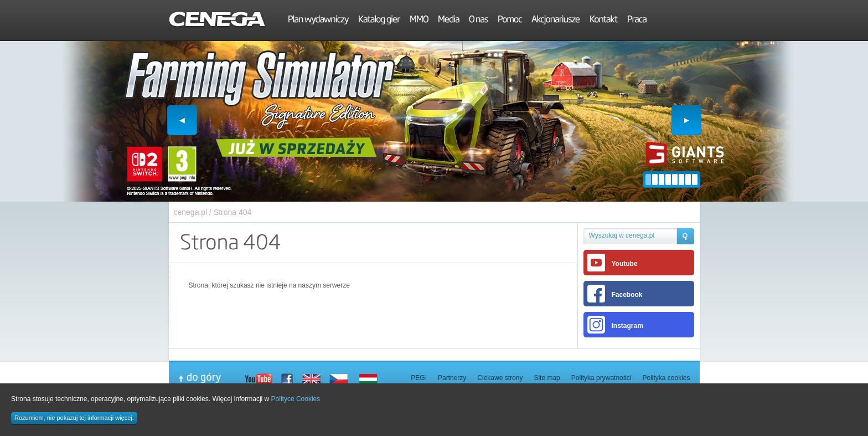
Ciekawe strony (500, 378)
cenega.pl (191, 212)
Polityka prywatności (601, 378)
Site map (547, 378)
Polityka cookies (666, 378)
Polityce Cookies (296, 399)
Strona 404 (233, 212)
